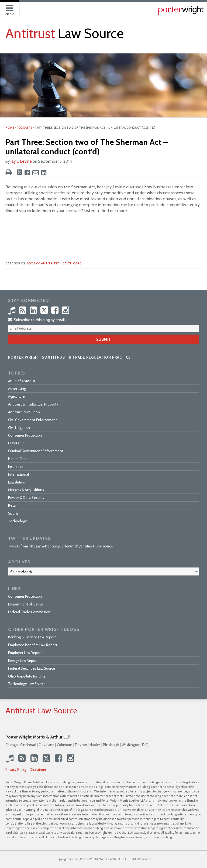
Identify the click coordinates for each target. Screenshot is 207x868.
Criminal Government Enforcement (36, 451)
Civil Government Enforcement (32, 420)
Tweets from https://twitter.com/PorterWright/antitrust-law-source (61, 546)
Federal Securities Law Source (32, 668)
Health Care (71, 263)
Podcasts (24, 128)
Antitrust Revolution (24, 412)
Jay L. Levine (21, 161)
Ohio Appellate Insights (27, 676)
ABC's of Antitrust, (43, 263)
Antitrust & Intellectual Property (33, 404)
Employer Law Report (25, 653)
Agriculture (16, 396)
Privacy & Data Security (26, 498)
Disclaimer (38, 770)
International (18, 474)
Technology (18, 521)
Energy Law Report (23, 661)
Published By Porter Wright (181, 10)
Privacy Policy (16, 770)
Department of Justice (26, 604)
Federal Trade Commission (29, 612)
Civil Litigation (19, 428)
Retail (13, 505)
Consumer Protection (25, 435)
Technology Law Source (27, 684)
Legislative (16, 482)
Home (10, 128)
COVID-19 (16, 443)
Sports (13, 513)
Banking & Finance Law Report (32, 637)
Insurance (16, 467)
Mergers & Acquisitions (26, 490)
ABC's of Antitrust (22, 381)
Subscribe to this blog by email (36, 320)
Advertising (17, 389)
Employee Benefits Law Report (33, 645)
